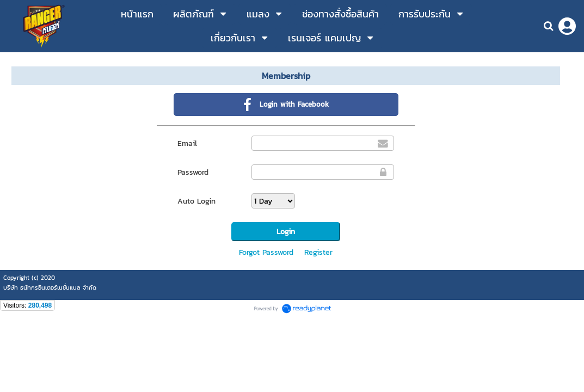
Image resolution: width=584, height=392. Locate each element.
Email (187, 143)
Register (318, 252)
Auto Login (196, 201)
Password (193, 172)
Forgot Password (266, 252)
